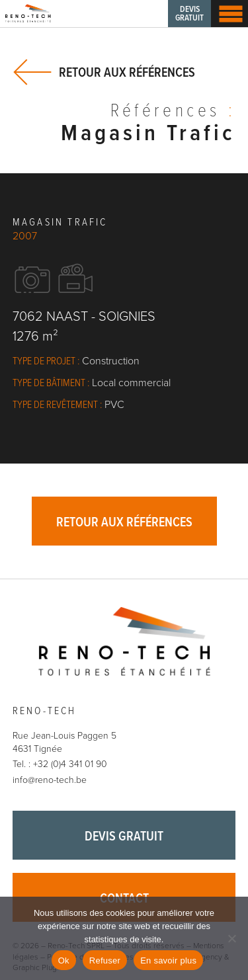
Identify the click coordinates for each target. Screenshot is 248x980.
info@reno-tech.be (50, 780)
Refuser (105, 960)
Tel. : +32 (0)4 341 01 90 (60, 764)
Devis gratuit (189, 14)
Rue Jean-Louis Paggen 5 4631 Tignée (64, 742)
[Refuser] (231, 938)
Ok (64, 960)
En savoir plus (168, 960)
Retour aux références (127, 72)
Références (173, 112)
